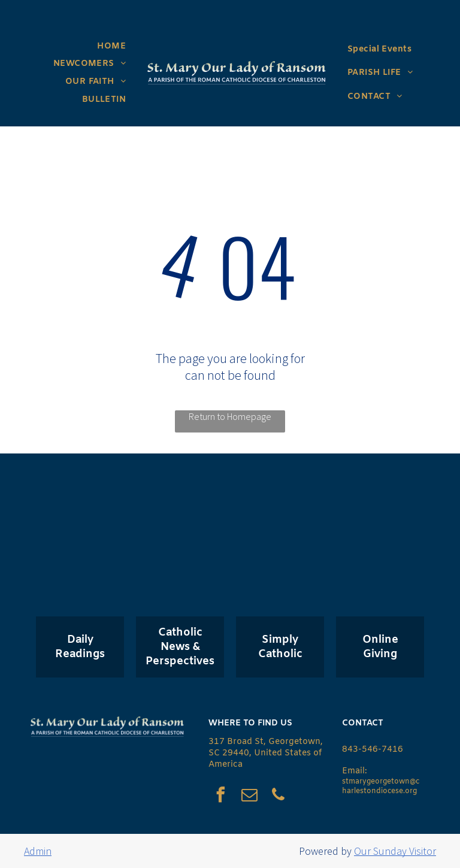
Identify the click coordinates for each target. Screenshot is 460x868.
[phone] (278, 796)
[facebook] (220, 796)
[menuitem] (111, 46)
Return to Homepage (230, 416)
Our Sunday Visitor (395, 851)
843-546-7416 (373, 750)
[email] (249, 796)
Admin (38, 851)
